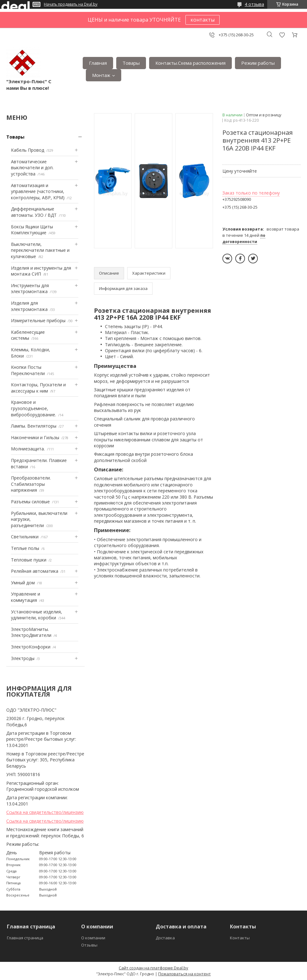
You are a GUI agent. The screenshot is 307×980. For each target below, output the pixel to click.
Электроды (23, 658)
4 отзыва (254, 4)
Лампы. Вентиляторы (34, 426)
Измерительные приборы (38, 320)
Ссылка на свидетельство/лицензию (45, 812)
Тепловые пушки (29, 560)
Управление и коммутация (26, 597)
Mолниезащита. (28, 449)
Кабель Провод (28, 150)
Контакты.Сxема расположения (190, 63)
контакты (203, 20)
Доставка (165, 938)
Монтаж (101, 75)
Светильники (25, 537)
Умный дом (23, 583)
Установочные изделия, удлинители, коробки (36, 615)
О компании (93, 938)
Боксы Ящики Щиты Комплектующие (32, 230)
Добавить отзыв (282, 35)
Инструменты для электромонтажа (30, 289)
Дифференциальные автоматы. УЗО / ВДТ (34, 212)
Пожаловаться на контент (185, 974)
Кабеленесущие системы (28, 335)
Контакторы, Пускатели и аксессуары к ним (38, 388)
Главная (98, 63)
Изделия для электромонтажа (29, 306)
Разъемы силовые (30, 502)
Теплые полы (25, 548)
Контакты (240, 938)
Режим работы (258, 63)
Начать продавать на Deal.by (71, 4)
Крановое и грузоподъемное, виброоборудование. (34, 408)
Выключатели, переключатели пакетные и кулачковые (40, 250)
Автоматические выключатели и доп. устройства (32, 168)
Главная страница (25, 938)
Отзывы (89, 945)
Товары (131, 63)
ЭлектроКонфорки (31, 647)
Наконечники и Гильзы (35, 437)
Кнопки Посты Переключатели (28, 370)
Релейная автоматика (35, 571)
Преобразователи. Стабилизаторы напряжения (31, 484)
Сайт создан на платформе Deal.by (153, 968)
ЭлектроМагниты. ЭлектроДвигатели (31, 632)
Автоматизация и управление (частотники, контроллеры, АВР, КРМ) (38, 191)
